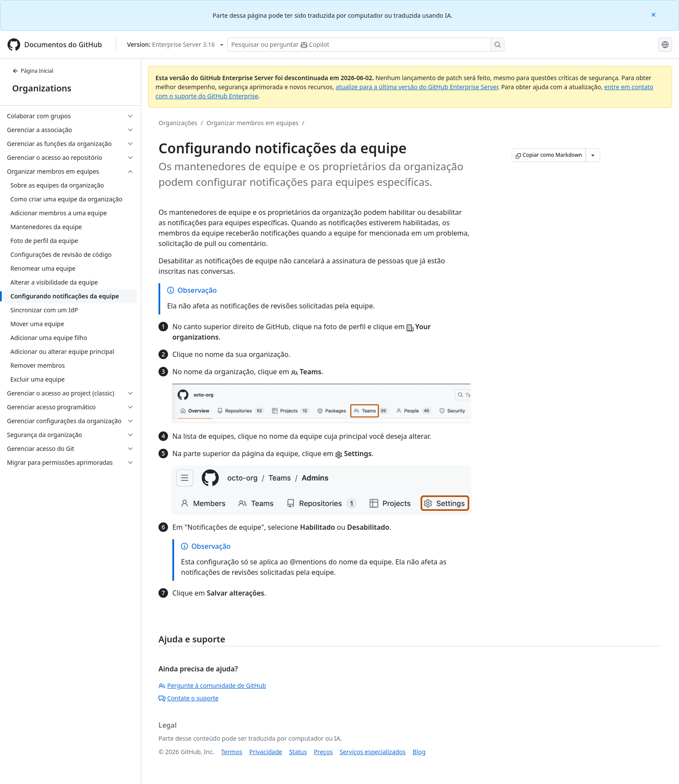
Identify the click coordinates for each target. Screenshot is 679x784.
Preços (323, 752)
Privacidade (266, 752)
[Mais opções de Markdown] (593, 155)
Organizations (42, 88)
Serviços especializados (372, 752)
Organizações (178, 123)
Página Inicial (33, 71)
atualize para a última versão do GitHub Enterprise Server (417, 87)
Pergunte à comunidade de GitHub (212, 685)
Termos (232, 752)
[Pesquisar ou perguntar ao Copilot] (366, 45)
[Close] (654, 14)
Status (298, 752)
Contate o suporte (189, 698)
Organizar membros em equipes (253, 123)
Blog (419, 752)
